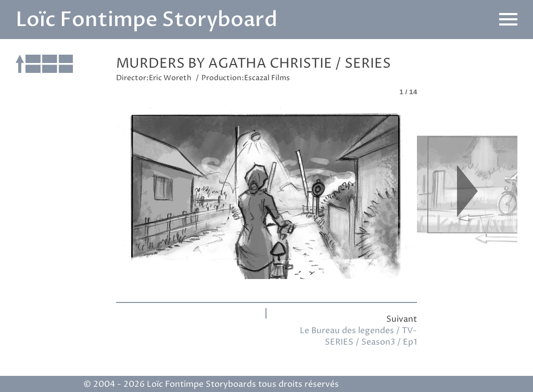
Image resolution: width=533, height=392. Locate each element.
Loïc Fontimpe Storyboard (147, 20)
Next (467, 191)
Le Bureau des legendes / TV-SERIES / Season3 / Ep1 (358, 336)
